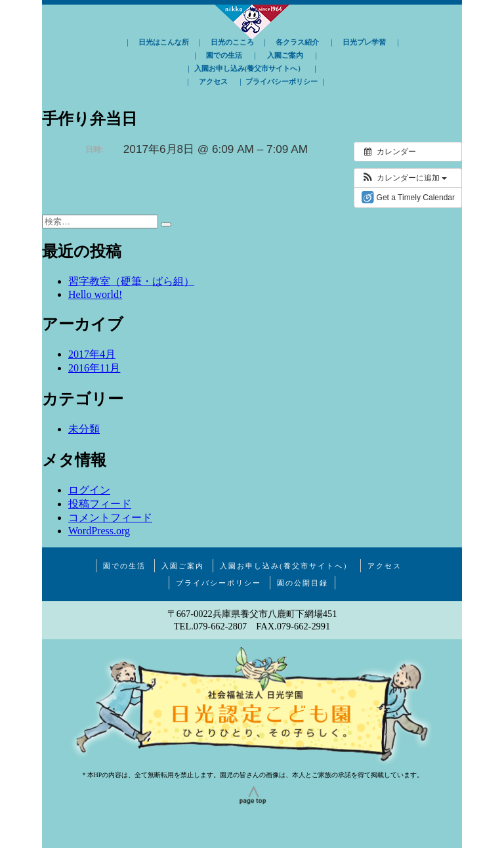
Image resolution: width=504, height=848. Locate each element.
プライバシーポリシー (282, 81)
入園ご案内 (285, 55)
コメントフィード (110, 518)
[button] (404, 178)
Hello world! (95, 294)
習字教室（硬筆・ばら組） (131, 281)
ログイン (89, 490)
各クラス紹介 (297, 42)
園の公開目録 (303, 583)
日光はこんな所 (164, 42)
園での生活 (224, 55)
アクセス (213, 81)
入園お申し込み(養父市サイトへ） (250, 68)
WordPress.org (99, 531)
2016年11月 (94, 368)
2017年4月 (92, 354)
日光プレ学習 (364, 42)
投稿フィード (100, 504)
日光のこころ (232, 42)
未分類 (84, 429)
